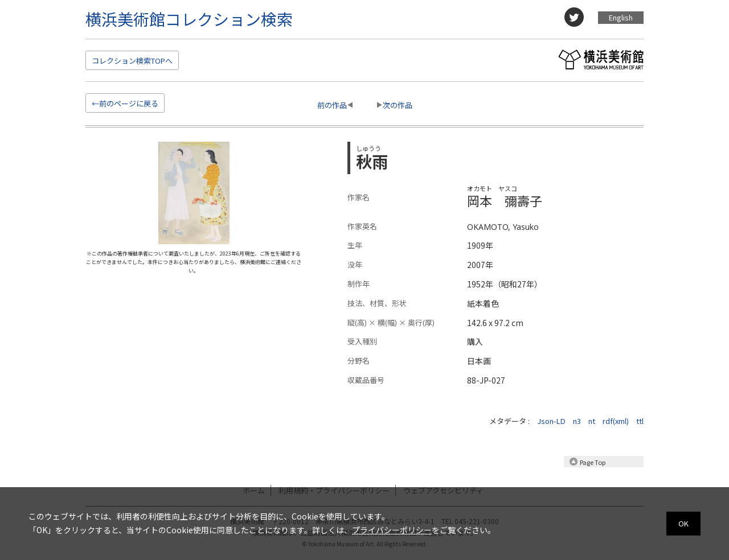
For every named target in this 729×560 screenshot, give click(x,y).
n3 (577, 421)
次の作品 (398, 105)
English (621, 17)
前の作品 (332, 105)
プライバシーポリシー (392, 530)
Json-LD (551, 421)
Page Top (593, 462)
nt (592, 421)
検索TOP (132, 61)
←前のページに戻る (125, 103)
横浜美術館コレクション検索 (189, 19)
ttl (640, 421)
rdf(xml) (616, 421)
